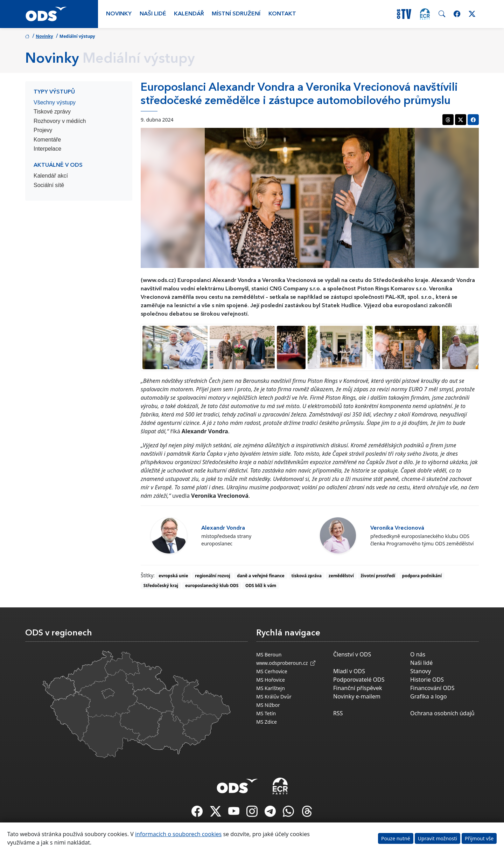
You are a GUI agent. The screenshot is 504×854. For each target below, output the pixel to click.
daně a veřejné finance (261, 576)
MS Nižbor (268, 705)
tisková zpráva (307, 576)
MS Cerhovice (272, 671)
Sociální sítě (49, 185)
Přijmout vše (479, 838)
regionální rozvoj (212, 576)
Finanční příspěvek (358, 688)
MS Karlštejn (271, 688)
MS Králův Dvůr (274, 697)
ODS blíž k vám (261, 586)
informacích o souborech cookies (178, 834)
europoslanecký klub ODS (212, 586)
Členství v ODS (352, 654)
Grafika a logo (429, 696)
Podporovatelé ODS (359, 680)
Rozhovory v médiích (60, 121)
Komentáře (47, 140)
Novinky (119, 14)
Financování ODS (432, 688)
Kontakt (282, 14)
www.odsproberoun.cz (286, 663)
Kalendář (189, 14)
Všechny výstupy (55, 102)
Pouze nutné (396, 838)
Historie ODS (427, 680)
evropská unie (173, 576)
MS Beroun (269, 655)
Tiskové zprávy (52, 112)
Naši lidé (153, 14)
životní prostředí (378, 576)
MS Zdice (267, 722)
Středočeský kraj (161, 586)
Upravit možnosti (437, 838)
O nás (418, 654)
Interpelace (47, 149)
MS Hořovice (271, 680)
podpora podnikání (422, 576)
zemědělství (341, 576)
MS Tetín (266, 713)
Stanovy (421, 671)
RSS (338, 713)
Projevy (43, 130)
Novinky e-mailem (357, 696)
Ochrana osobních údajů (442, 713)
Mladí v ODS (349, 671)
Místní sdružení (236, 14)
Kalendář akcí (51, 176)
